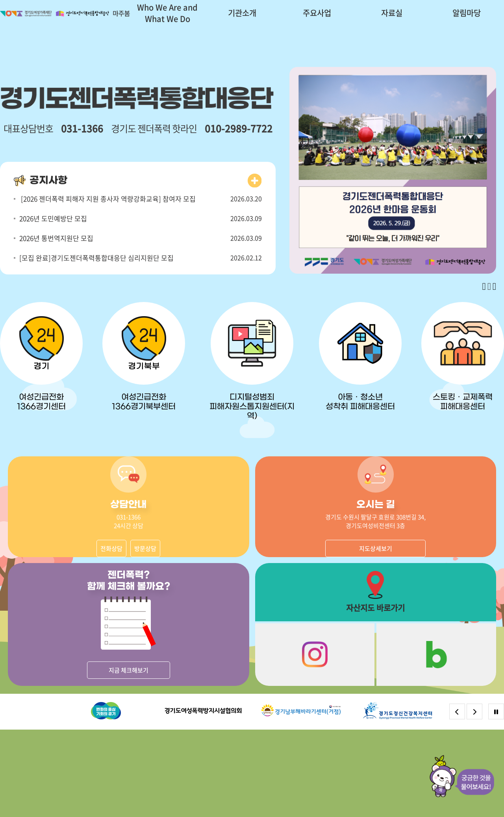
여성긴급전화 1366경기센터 (41, 402)
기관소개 (242, 13)
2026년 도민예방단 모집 (53, 218)
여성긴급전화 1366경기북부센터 (144, 402)
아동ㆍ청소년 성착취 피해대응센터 (360, 402)
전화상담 (111, 548)
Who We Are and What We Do (167, 13)
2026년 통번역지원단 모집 (56, 238)
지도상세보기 (376, 548)
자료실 (392, 13)
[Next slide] (494, 287)
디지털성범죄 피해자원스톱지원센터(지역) (252, 407)
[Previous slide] (484, 287)
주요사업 (317, 13)
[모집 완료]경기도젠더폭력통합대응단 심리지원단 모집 (96, 258)
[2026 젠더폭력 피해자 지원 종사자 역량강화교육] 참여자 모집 (107, 199)
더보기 (255, 181)
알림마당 (467, 13)
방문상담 (145, 548)
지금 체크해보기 (129, 670)
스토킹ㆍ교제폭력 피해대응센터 (463, 402)
